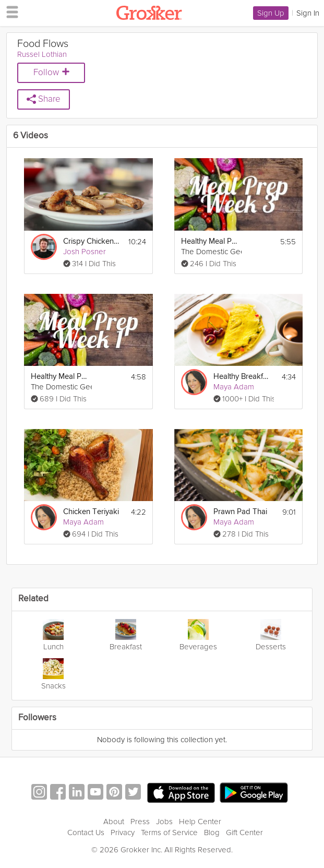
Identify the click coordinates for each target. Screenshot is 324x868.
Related (33, 599)
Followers (37, 718)
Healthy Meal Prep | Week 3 (210, 241)
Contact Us (86, 833)
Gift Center (244, 833)
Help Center (200, 822)
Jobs (164, 822)
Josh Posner (85, 252)
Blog (212, 833)
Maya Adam (234, 387)
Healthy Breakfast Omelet (242, 377)
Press (140, 822)
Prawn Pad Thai (240, 512)
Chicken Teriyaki (91, 512)
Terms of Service (169, 833)
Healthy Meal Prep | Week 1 (60, 377)
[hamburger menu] (9, 11)
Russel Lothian (42, 54)
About (114, 822)
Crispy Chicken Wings (92, 241)
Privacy (123, 833)
